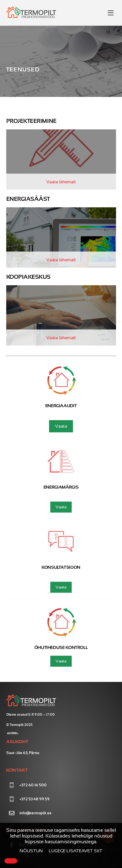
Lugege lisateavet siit (76, 851)
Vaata (61, 426)
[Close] (11, 861)
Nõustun (31, 851)
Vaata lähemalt (61, 182)
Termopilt (17, 725)
